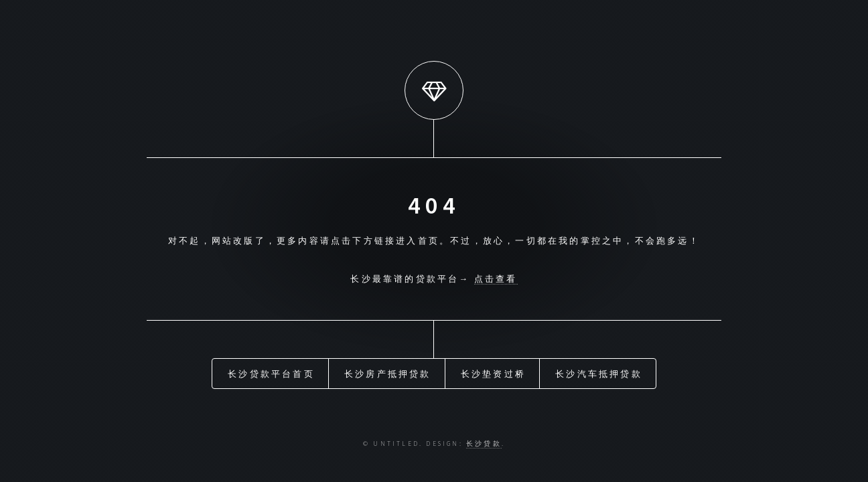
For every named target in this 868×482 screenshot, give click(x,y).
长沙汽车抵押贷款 (599, 374)
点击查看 (496, 278)
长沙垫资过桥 (493, 374)
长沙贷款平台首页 (271, 374)
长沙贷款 (484, 444)
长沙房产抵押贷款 (388, 374)
